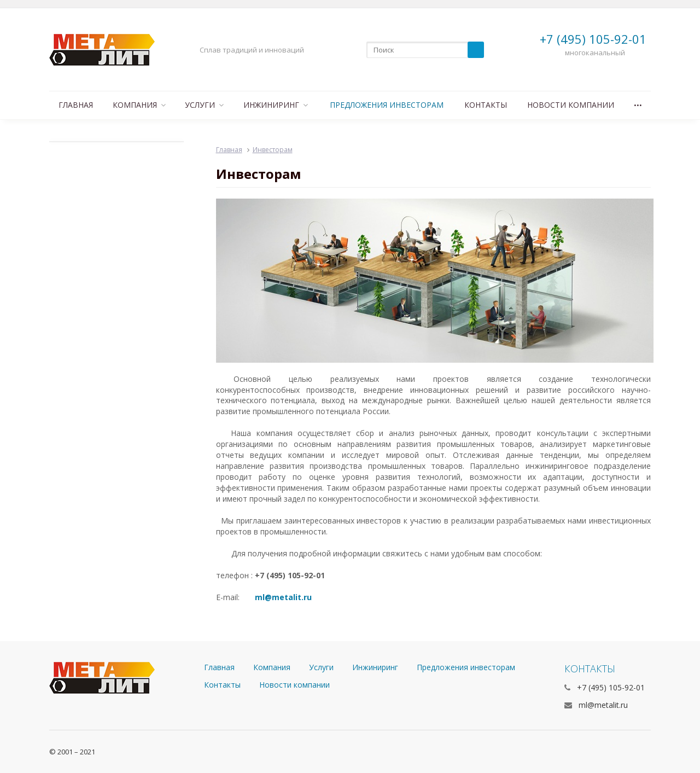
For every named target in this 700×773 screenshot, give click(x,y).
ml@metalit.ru (283, 597)
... (638, 102)
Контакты (486, 105)
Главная (76, 105)
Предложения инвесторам (387, 105)
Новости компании (571, 105)
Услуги (204, 105)
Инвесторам (273, 150)
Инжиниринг (276, 105)
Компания (139, 105)
